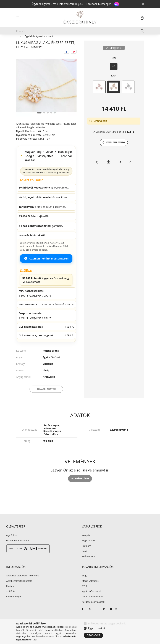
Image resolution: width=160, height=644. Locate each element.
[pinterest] (74, 60)
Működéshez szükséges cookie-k (107, 623)
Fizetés (10, 595)
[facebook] (67, 60)
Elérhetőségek (14, 605)
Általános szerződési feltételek (22, 584)
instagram (90, 617)
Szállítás (11, 600)
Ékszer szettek (67, 41)
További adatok (46, 397)
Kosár (85, 560)
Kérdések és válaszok (93, 610)
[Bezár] (143, 4)
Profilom (86, 554)
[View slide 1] (39, 121)
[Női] (114, 75)
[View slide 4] (51, 121)
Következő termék (133, 41)
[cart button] (142, 18)
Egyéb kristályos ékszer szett (39, 45)
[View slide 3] (48, 121)
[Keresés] (80, 31)
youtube (111, 617)
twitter (97, 617)
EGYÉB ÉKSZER (44, 41)
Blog (84, 584)
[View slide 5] (55, 121)
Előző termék (112, 41)
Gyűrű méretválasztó (93, 605)
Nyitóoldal (12, 544)
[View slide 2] (44, 121)
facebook (83, 617)
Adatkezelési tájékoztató (19, 589)
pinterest (104, 617)
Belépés (86, 544)
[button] (114, 151)
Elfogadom (93, 635)
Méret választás (90, 589)
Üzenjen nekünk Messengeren (46, 267)
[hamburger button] (18, 18)
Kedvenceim (88, 565)
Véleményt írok (80, 487)
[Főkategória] (22, 41)
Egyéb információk (92, 600)
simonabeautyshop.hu (18, 549)
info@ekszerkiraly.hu (71, 4)
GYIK (84, 595)
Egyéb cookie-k (97, 628)
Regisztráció (88, 549)
